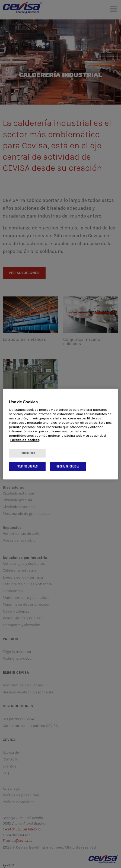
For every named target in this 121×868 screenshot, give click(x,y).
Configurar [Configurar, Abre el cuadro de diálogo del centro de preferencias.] (27, 453)
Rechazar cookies (68, 466)
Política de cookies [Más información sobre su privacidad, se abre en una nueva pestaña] (25, 440)
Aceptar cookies (27, 466)
